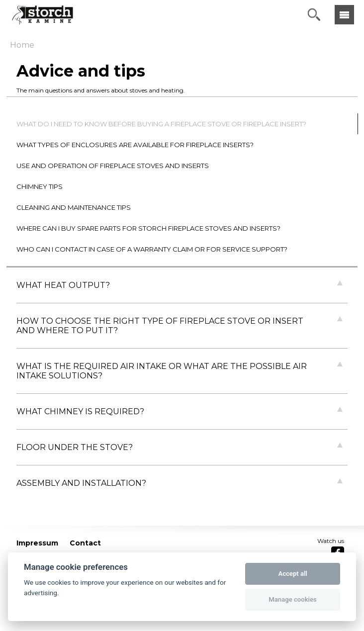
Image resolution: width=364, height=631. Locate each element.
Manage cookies (292, 599)
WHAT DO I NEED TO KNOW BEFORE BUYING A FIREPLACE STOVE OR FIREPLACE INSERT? (161, 124)
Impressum (37, 543)
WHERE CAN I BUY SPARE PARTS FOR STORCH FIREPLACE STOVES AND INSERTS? (148, 228)
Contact (85, 543)
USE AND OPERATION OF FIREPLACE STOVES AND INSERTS (113, 166)
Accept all (292, 574)
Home (22, 45)
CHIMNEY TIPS (40, 186)
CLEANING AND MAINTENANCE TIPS (74, 207)
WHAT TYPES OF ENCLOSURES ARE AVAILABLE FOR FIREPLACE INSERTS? (135, 145)
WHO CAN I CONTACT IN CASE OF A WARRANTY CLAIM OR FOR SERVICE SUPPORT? (152, 249)
